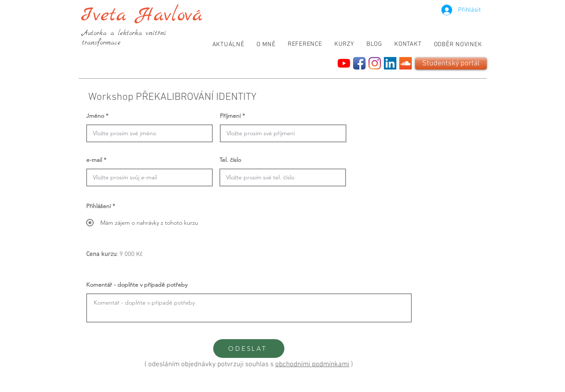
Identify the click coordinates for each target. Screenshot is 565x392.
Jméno (95, 116)
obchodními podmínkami (312, 365)
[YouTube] (344, 63)
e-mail (94, 160)
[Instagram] (375, 63)
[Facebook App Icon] (359, 63)
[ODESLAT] (249, 349)
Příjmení (230, 116)
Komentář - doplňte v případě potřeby (137, 285)
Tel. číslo (230, 160)
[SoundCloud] (406, 63)
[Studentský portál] (451, 63)
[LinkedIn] (390, 63)
